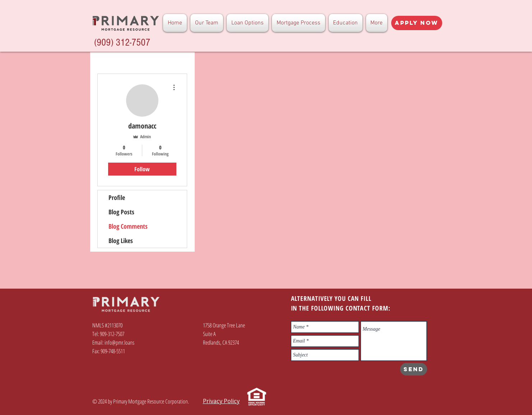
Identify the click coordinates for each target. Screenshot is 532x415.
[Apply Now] (417, 23)
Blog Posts (121, 212)
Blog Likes (121, 241)
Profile (117, 197)
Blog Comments (128, 226)
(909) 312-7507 (122, 43)
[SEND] (414, 369)
